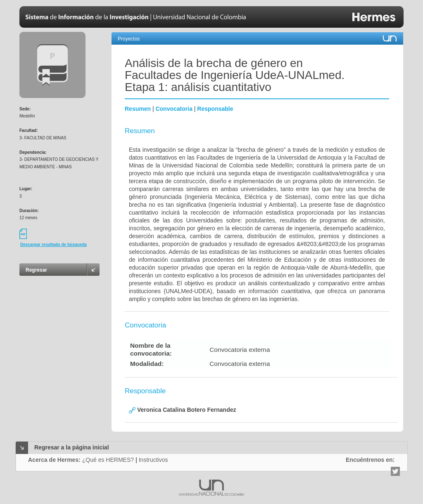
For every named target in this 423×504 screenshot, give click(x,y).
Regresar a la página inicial (72, 447)
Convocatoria (174, 109)
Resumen (138, 109)
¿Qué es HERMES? (108, 460)
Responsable (215, 109)
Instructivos (153, 460)
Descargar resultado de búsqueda (53, 245)
